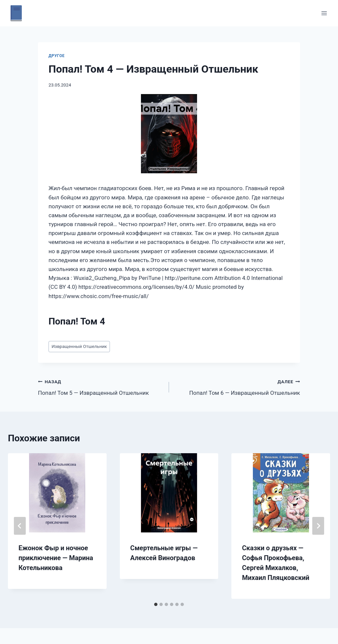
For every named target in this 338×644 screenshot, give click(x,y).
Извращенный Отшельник (79, 346)
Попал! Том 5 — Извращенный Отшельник (101, 387)
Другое (57, 56)
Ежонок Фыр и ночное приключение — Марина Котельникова (56, 558)
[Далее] (318, 526)
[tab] (156, 604)
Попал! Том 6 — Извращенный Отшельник (237, 387)
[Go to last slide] (20, 526)
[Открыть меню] (324, 13)
